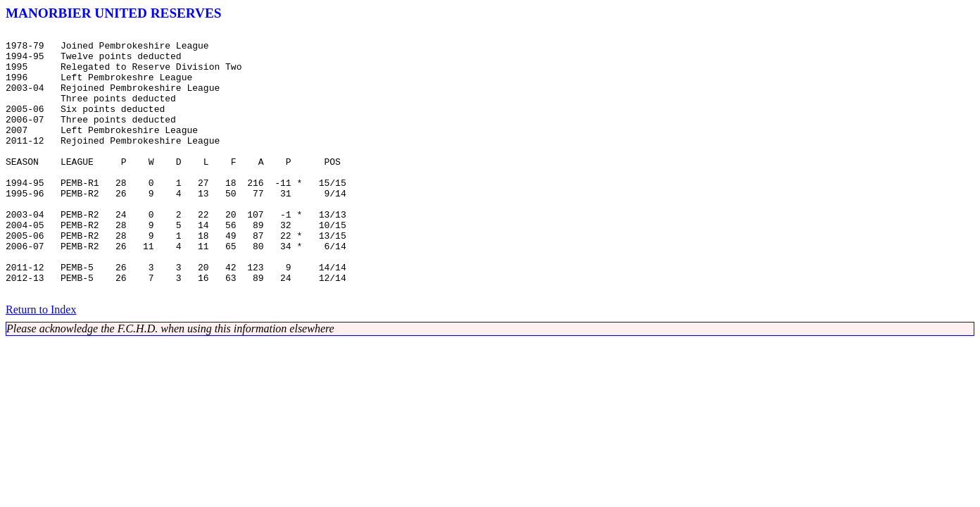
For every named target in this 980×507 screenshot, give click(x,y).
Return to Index (41, 362)
